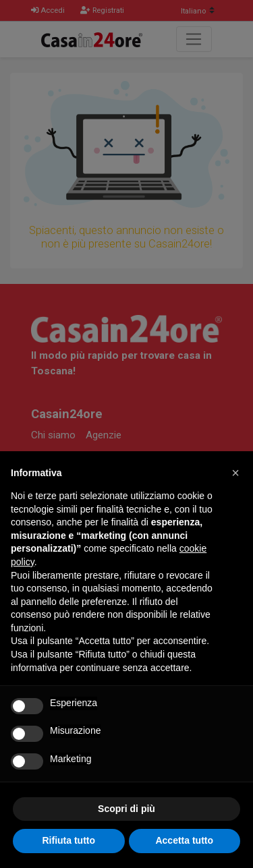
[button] (235, 473)
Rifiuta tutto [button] (68, 840)
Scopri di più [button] (126, 809)
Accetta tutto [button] (184, 840)
